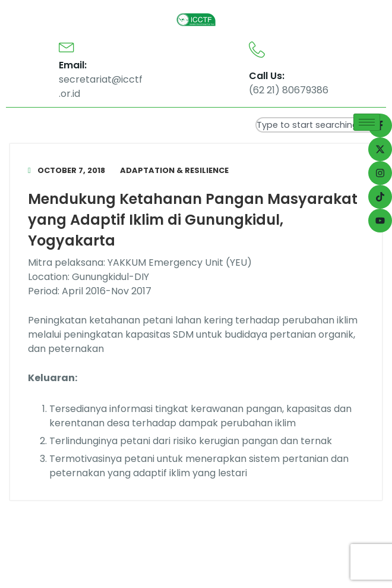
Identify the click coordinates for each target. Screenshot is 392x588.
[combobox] (321, 125)
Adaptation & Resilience (174, 170)
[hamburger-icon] (367, 122)
